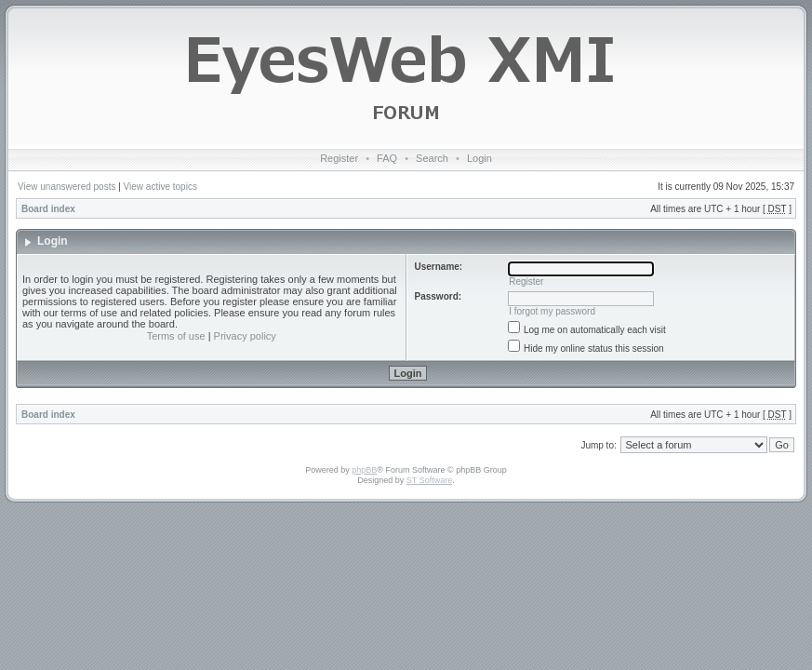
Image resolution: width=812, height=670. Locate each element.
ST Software (429, 480)
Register (339, 158)
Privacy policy (245, 336)
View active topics (160, 187)
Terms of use (176, 336)
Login (479, 158)
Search (432, 158)
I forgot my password (552, 311)
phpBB (364, 470)
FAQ (387, 158)
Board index (48, 209)
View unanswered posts (67, 187)
